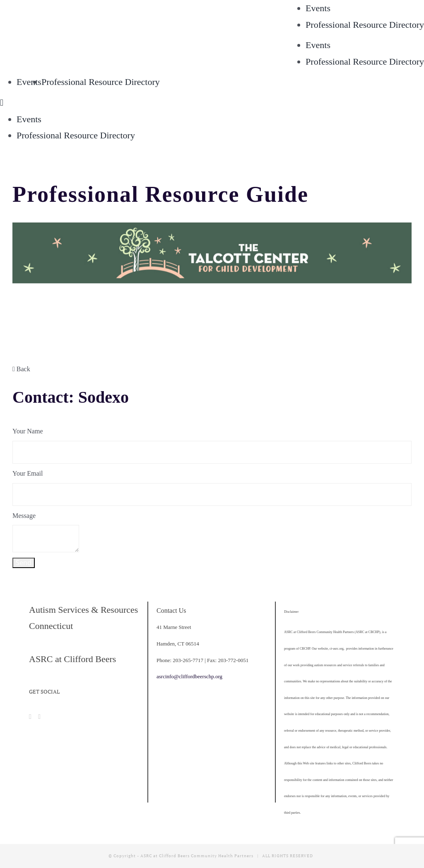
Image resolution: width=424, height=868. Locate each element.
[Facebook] (30, 717)
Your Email (28, 473)
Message (24, 516)
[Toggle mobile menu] (2, 103)
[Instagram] (39, 717)
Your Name (28, 431)
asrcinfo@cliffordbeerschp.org (189, 676)
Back (21, 369)
